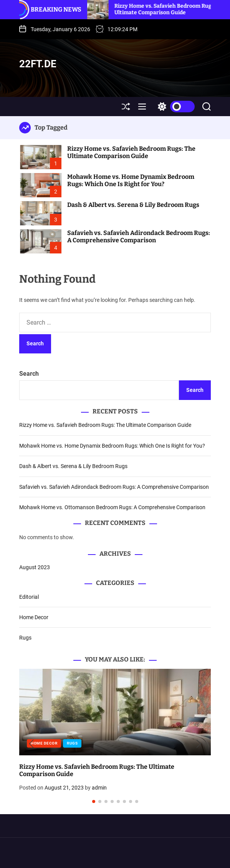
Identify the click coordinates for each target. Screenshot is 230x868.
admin (99, 788)
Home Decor (34, 617)
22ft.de (38, 64)
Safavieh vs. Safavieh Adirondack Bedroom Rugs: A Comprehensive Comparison (139, 237)
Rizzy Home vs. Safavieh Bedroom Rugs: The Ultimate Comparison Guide (172, 9)
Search (29, 374)
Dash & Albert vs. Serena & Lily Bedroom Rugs (133, 205)
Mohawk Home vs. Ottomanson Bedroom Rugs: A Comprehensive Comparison (112, 507)
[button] (31, 744)
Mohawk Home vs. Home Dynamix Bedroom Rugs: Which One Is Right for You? (131, 180)
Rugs (25, 638)
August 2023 (35, 567)
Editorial (29, 597)
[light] (174, 107)
